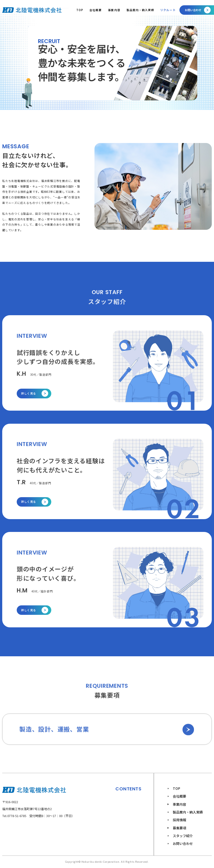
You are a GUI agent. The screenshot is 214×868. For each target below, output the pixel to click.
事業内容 (114, 10)
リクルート (168, 10)
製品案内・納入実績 (140, 10)
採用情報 (179, 820)
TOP (80, 10)
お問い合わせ (183, 844)
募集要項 (179, 828)
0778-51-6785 (17, 816)
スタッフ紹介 (183, 836)
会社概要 (96, 10)
